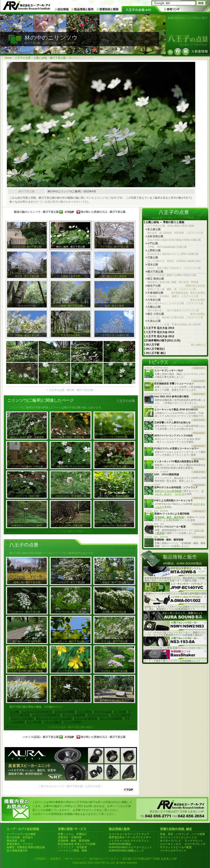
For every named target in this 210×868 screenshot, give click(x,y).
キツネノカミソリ (98, 715)
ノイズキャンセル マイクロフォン (129, 841)
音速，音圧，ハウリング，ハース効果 (182, 834)
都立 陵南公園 (156, 279)
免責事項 (55, 859)
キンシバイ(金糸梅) (74, 715)
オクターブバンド (171, 841)
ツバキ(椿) (120, 712)
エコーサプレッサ (195, 844)
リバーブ (180, 494)
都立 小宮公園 (176, 314)
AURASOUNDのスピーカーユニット (130, 847)
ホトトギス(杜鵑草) (111, 718)
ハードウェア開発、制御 (72, 851)
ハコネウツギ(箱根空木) (46, 715)
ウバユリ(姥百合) (121, 715)
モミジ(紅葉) (34, 722)
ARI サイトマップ (75, 859)
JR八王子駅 (176, 345)
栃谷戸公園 (176, 286)
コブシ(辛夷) (84, 712)
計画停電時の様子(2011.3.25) (163, 341)
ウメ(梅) (14, 712)
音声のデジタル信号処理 (168, 491)
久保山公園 (154, 321)
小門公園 (153, 243)
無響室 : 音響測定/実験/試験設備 (26, 847)
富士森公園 (154, 229)
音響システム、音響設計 (72, 834)
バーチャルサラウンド (173, 851)
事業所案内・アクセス (20, 844)
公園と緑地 (40, 58)
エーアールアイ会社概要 (21, 834)
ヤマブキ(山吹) (103, 712)
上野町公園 (154, 250)
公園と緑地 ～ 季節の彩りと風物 (165, 222)
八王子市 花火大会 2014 (160, 328)
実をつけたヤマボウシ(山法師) (54, 718)
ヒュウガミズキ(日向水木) (37, 712)
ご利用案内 (39, 859)
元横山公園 (154, 307)
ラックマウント (194, 841)
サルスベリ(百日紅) (22, 718)
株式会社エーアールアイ (104, 859)
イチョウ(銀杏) (53, 722)
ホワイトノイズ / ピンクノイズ (178, 837)
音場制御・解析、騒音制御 (169, 517)
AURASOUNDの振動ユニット (127, 851)
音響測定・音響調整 (70, 837)
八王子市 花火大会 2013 (160, 332)
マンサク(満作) (72, 722)
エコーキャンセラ (171, 844)
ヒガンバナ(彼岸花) (86, 718)
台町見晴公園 (155, 236)
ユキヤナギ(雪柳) (65, 712)
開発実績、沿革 (16, 841)
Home (8, 58)
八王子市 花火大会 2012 (160, 336)
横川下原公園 (58, 58)
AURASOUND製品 (120, 844)
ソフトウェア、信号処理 (72, 847)
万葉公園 (153, 257)
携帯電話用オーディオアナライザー (130, 837)
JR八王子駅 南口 (156, 353)
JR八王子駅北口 (155, 349)
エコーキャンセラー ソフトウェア (129, 834)
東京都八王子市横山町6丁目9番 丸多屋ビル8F (150, 859)
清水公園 (153, 265)
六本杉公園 (176, 300)
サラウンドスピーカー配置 (176, 847)
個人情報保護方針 (17, 851)
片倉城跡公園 (176, 293)
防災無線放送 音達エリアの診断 (77, 844)
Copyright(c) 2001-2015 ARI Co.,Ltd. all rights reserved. (105, 863)
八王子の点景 (23, 58)
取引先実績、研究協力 (20, 837)
